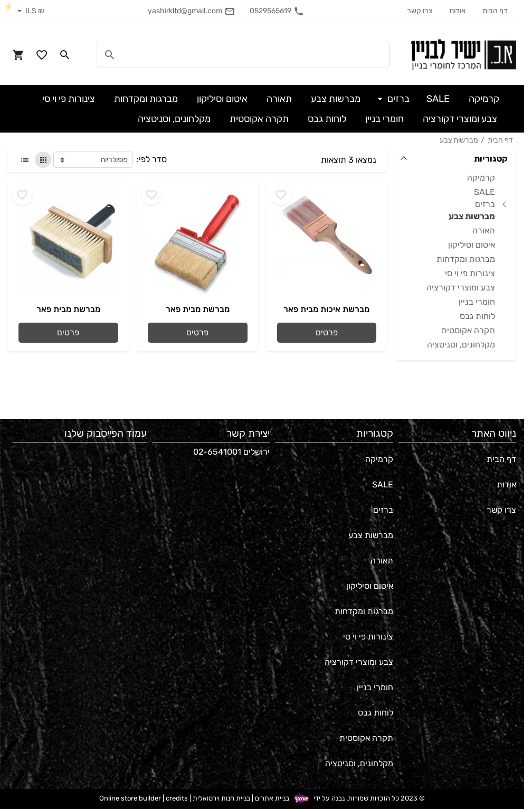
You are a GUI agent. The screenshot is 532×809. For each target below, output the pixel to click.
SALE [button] (438, 99)
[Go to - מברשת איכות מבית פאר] (327, 242)
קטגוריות (491, 159)
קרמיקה (481, 178)
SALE (484, 192)
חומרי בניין (477, 302)
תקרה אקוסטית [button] (259, 119)
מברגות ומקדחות (466, 259)
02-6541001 (217, 452)
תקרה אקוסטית (468, 330)
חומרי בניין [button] (384, 119)
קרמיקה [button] (484, 99)
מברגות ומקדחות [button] (146, 99)
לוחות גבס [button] (327, 119)
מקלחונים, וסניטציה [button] (174, 119)
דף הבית (495, 11)
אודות (457, 11)
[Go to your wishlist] (42, 55)
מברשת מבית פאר (198, 309)
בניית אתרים (272, 799)
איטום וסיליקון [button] (222, 99)
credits (177, 799)
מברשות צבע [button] (336, 99)
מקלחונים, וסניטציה (461, 345)
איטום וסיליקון (472, 245)
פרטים (327, 332)
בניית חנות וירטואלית (221, 799)
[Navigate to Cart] (18, 55)
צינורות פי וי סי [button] (69, 99)
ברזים (485, 204)
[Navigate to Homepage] (463, 55)
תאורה (484, 231)
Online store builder (130, 799)
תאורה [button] (279, 99)
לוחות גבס (477, 316)
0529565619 (277, 11)
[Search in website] (65, 55)
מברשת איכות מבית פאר (326, 309)
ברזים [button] (397, 99)
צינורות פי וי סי (470, 273)
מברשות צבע (459, 140)
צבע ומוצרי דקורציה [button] (460, 119)
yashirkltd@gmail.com (191, 11)
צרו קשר (420, 11)
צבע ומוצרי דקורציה (461, 288)
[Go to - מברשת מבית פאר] (198, 242)
